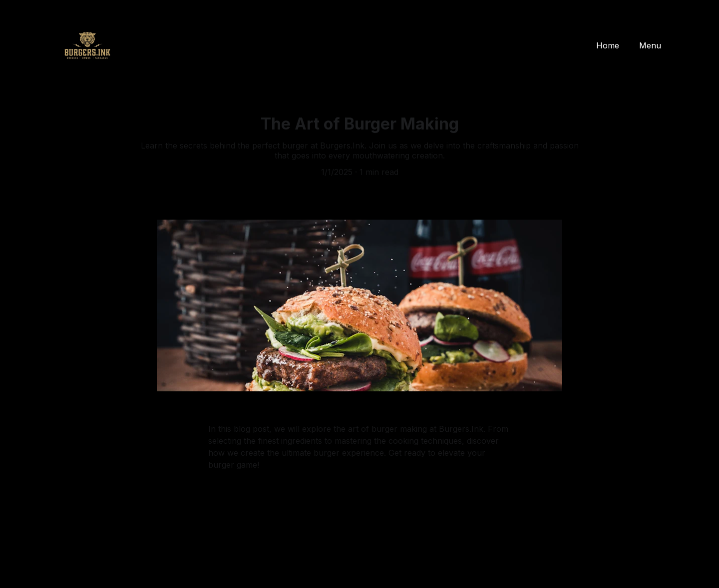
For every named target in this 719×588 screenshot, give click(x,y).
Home (608, 45)
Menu (650, 45)
